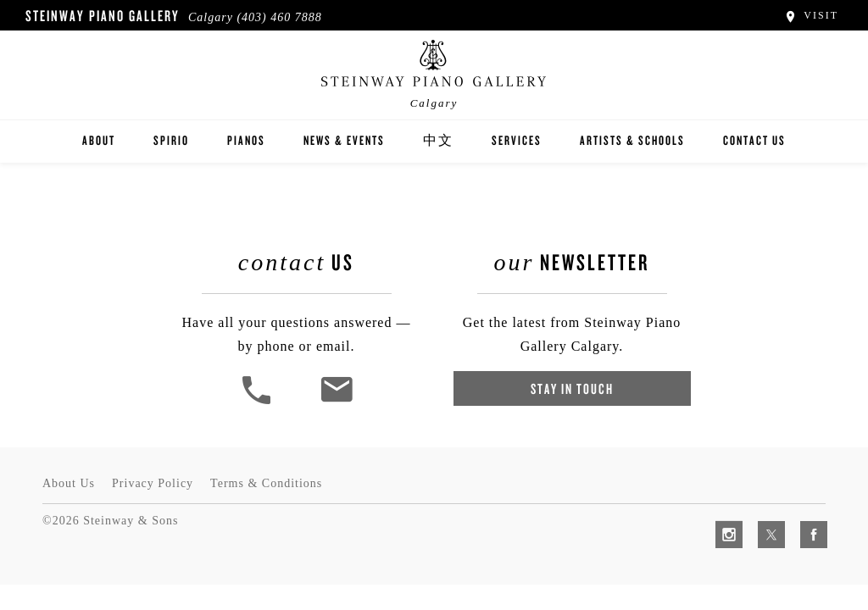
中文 (438, 140)
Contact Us (754, 140)
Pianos (246, 140)
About (99, 140)
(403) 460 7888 (279, 17)
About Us (69, 483)
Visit (811, 15)
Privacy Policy (153, 483)
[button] (259, 402)
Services (517, 140)
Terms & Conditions (266, 483)
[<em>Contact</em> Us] (336, 402)
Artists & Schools (632, 140)
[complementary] (745, 517)
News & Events (344, 140)
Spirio (171, 140)
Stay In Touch (572, 388)
